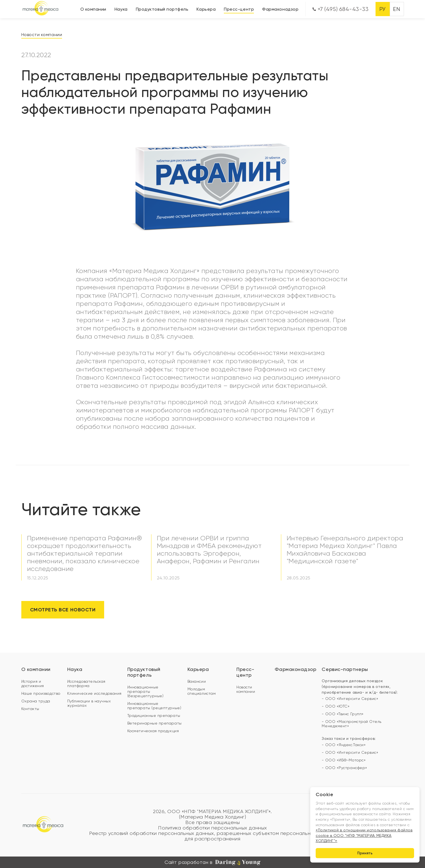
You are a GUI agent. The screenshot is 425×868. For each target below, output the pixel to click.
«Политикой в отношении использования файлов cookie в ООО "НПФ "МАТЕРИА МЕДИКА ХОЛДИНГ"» (364, 835)
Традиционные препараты (154, 715)
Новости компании (42, 35)
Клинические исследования (94, 693)
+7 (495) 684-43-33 (340, 9)
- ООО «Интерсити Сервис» (350, 699)
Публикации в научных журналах (89, 703)
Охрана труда (36, 701)
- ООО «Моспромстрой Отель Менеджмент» (352, 724)
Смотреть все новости (63, 610)
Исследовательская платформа (86, 684)
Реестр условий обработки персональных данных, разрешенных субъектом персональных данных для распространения (212, 836)
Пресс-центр (239, 9)
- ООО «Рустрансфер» (344, 768)
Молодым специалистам (202, 691)
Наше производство (41, 693)
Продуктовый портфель (162, 9)
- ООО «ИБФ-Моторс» (344, 760)
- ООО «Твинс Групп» (343, 714)
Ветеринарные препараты (155, 723)
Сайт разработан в (212, 862)
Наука (121, 9)
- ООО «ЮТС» (336, 706)
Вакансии (197, 681)
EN (397, 9)
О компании (93, 9)
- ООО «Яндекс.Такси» (344, 745)
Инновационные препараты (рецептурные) (154, 706)
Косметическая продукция (153, 731)
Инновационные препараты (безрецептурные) (146, 691)
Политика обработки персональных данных (212, 828)
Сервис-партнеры (345, 669)
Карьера (206, 9)
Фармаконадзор (280, 9)
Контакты (30, 709)
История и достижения (33, 684)
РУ (382, 9)
